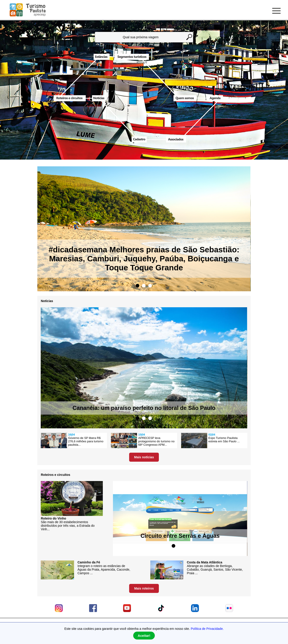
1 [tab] (137, 286)
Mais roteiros (144, 588)
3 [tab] (150, 286)
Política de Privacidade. (207, 629)
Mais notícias (144, 457)
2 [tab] (144, 286)
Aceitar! (144, 636)
